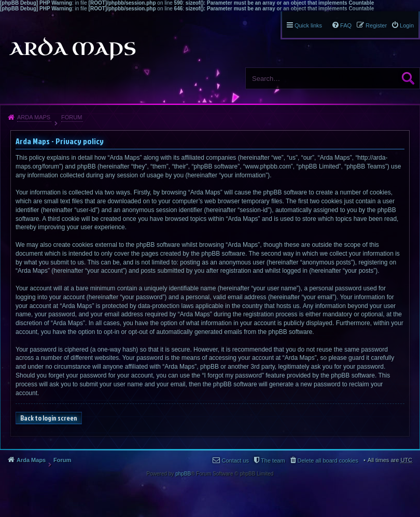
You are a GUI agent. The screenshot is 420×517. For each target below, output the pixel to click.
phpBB (183, 474)
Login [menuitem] (407, 25)
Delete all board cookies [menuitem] (328, 460)
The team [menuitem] (273, 460)
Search (408, 78)
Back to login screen (49, 418)
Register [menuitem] (376, 25)
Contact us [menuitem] (235, 460)
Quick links (308, 25)
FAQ (346, 25)
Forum (72, 117)
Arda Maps (34, 117)
